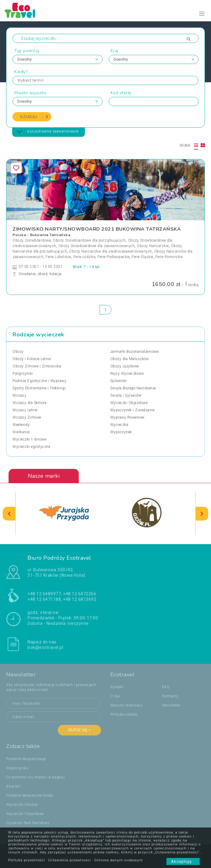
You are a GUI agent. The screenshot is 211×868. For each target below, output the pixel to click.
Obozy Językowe (125, 366)
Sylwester (119, 381)
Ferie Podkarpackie (113, 257)
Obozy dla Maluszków (130, 359)
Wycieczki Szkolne (22, 805)
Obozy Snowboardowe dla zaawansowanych (97, 246)
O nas (116, 696)
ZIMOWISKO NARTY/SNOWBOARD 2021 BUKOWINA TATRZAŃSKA (97, 229)
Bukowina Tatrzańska (50, 235)
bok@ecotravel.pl (45, 647)
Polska (19, 235)
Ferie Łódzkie (84, 257)
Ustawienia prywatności (70, 860)
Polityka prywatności (27, 860)
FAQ (166, 687)
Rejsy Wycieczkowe (127, 374)
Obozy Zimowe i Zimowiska (37, 366)
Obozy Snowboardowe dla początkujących (89, 240)
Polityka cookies (124, 714)
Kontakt (117, 687)
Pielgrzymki (23, 374)
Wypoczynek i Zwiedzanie (133, 410)
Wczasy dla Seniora (29, 403)
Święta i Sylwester (126, 395)
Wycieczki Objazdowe (129, 403)
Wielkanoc (21, 432)
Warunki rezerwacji (127, 705)
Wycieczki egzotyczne (31, 447)
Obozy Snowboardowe (32, 240)
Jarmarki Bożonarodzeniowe (135, 352)
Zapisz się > (79, 730)
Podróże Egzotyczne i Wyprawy (39, 381)
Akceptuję (183, 861)
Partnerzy (170, 696)
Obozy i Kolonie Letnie (32, 359)
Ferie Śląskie (142, 257)
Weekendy (21, 425)
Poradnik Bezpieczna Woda (29, 795)
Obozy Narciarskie (153, 246)
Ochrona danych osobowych (118, 860)
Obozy (18, 352)
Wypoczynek (121, 432)
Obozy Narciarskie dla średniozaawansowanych (111, 251)
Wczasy (19, 395)
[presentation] (9, 514)
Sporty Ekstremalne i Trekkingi (39, 388)
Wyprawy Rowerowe (127, 417)
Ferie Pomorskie (169, 257)
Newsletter (171, 705)
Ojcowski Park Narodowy (28, 823)
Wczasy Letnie (25, 410)
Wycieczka (119, 425)
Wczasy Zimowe (27, 417)
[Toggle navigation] (202, 14)
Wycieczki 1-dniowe (29, 439)
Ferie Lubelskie (58, 257)
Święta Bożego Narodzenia (133, 388)
